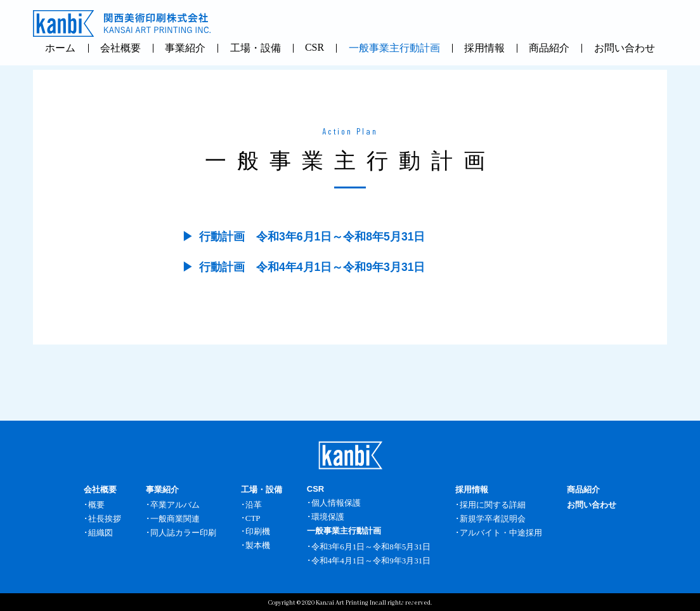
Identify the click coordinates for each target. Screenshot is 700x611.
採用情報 (484, 48)
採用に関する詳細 (493, 505)
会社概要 (120, 48)
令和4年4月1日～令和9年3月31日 (371, 561)
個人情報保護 (336, 503)
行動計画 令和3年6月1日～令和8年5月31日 (312, 237)
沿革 (254, 505)
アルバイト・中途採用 (501, 533)
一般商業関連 (175, 519)
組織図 (100, 533)
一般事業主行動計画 (394, 48)
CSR (314, 47)
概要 (96, 505)
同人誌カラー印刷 (183, 533)
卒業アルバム (175, 505)
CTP (253, 518)
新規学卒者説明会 (493, 519)
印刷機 (258, 531)
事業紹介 (185, 48)
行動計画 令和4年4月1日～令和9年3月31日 (312, 267)
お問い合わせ (625, 48)
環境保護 (328, 517)
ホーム (60, 48)
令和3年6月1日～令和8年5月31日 (371, 547)
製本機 (258, 545)
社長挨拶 (105, 519)
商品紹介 (549, 48)
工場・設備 (256, 48)
